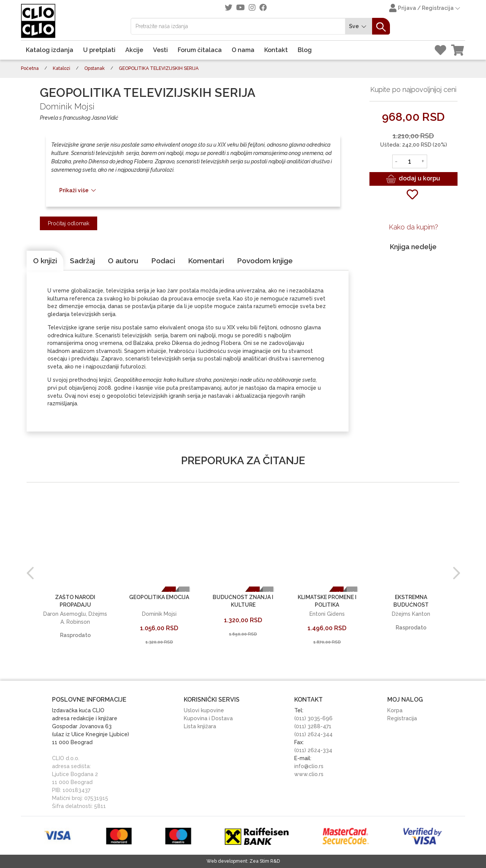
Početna (30, 68)
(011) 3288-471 (313, 726)
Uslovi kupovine (204, 710)
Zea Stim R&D (265, 861)
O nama (243, 50)
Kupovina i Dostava (208, 718)
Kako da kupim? (413, 227)
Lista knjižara (200, 726)
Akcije (134, 50)
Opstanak (95, 68)
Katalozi (62, 68)
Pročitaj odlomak (69, 223)
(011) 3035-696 (313, 718)
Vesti (160, 50)
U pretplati (99, 50)
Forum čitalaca (200, 50)
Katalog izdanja (50, 50)
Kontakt (276, 50)
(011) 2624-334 (313, 750)
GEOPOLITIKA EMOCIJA (159, 597)
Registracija (402, 718)
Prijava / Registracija (425, 9)
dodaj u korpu (413, 179)
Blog (305, 50)
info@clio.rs (309, 766)
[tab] (45, 261)
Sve (359, 26)
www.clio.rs (309, 774)
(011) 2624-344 (313, 734)
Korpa (395, 710)
